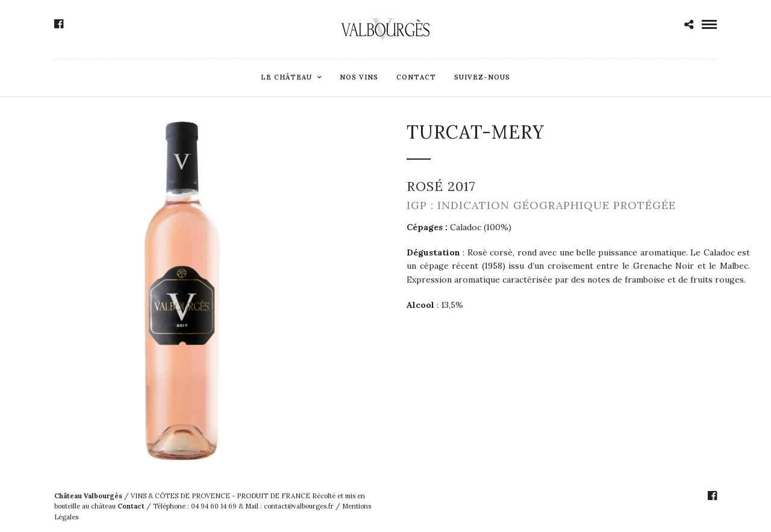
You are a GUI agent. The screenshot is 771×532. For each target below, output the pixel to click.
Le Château (286, 77)
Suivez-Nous (482, 77)
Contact (416, 77)
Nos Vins (359, 77)
